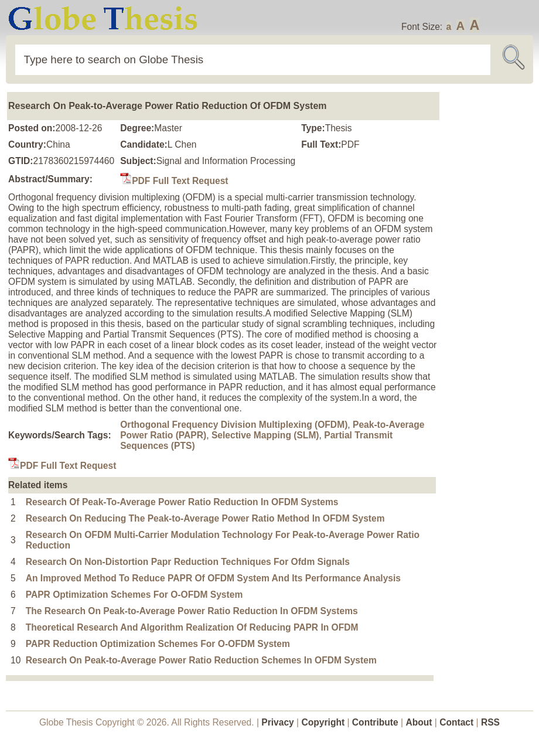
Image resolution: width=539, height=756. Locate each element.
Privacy (278, 722)
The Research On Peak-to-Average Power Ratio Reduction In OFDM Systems (192, 611)
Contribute (375, 722)
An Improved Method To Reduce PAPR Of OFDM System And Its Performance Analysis (213, 578)
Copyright (323, 722)
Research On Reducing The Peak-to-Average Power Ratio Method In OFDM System (205, 518)
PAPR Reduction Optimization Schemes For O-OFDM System (158, 644)
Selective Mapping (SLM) (265, 435)
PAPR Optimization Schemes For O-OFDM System (134, 595)
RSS (490, 722)
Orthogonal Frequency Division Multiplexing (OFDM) (234, 425)
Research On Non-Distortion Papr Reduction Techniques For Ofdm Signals (188, 562)
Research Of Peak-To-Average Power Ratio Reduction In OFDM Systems (182, 502)
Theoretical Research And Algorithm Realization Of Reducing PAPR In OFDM (192, 627)
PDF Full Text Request (174, 181)
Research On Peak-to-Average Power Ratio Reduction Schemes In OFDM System (201, 660)
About (419, 722)
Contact (458, 722)
